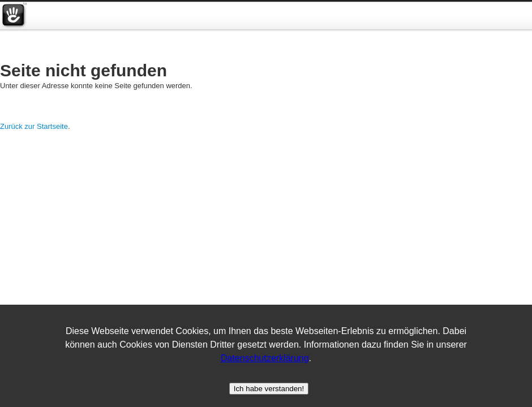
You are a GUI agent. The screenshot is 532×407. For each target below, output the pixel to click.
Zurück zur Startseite (34, 126)
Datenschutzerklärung (265, 358)
